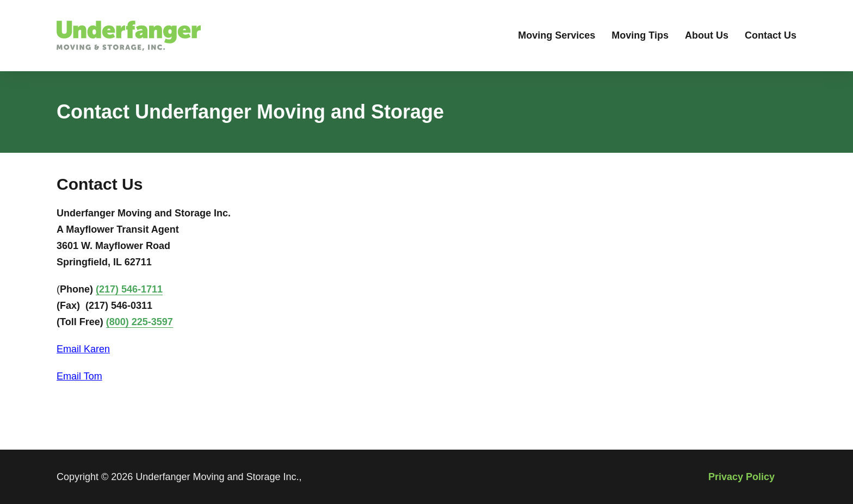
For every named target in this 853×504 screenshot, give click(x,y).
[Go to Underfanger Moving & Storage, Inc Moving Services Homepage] (129, 36)
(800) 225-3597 (140, 322)
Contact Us (771, 35)
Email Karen (83, 349)
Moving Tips (640, 35)
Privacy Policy (741, 477)
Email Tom (79, 376)
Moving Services (557, 35)
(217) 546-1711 (129, 289)
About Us (707, 35)
